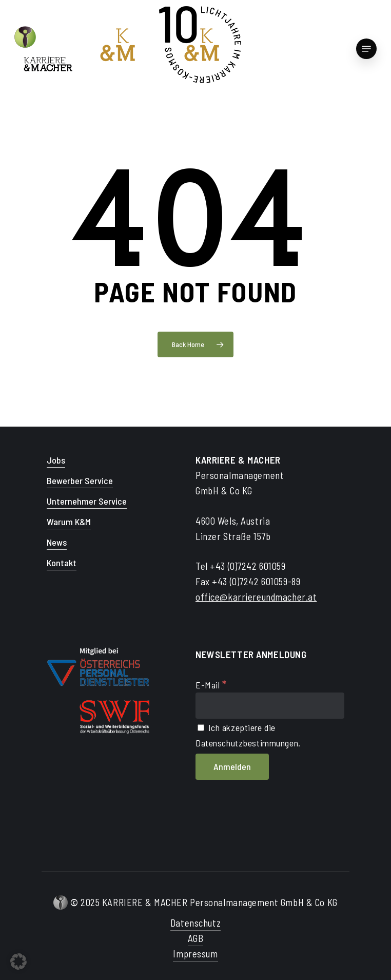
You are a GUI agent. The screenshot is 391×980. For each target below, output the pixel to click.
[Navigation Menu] (366, 49)
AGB (196, 938)
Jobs (56, 460)
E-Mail (211, 685)
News (57, 542)
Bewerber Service (80, 481)
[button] (18, 962)
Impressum (195, 954)
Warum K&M (69, 522)
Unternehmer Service (87, 501)
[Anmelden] (232, 767)
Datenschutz (195, 923)
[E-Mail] (270, 706)
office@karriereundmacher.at (256, 597)
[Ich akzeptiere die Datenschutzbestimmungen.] (201, 728)
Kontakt (62, 563)
